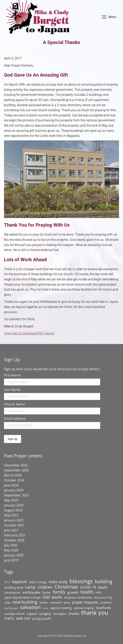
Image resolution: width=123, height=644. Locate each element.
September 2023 (16, 495)
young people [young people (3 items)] (41, 619)
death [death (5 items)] (103, 587)
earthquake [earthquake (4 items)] (31, 592)
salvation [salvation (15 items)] (30, 607)
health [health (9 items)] (87, 592)
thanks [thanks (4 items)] (74, 614)
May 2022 (11, 515)
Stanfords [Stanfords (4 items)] (103, 608)
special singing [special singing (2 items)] (84, 608)
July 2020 (11, 545)
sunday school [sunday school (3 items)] (15, 614)
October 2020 (14, 540)
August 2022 (13, 510)
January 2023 (14, 505)
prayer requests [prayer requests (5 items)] (85, 602)
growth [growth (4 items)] (73, 592)
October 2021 (14, 525)
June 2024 (11, 485)
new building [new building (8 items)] (25, 602)
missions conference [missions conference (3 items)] (78, 598)
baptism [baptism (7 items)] (20, 582)
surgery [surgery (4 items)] (45, 614)
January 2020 (14, 555)
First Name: (13, 375)
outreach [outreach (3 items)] (56, 603)
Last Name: (12, 390)
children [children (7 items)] (45, 587)
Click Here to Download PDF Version (29, 333)
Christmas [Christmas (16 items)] (66, 587)
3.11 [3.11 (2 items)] (7, 582)
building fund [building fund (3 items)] (14, 588)
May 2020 (11, 550)
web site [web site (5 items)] (23, 618)
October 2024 (14, 480)
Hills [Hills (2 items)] (98, 593)
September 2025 (16, 470)
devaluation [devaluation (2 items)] (13, 593)
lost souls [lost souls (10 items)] (52, 597)
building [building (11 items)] (104, 581)
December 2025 (16, 465)
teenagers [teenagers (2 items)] (60, 614)
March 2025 (13, 475)
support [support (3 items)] (32, 614)
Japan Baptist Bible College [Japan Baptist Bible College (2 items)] (23, 598)
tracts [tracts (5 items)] (9, 618)
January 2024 (14, 490)
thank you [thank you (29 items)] (95, 613)
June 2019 (11, 560)
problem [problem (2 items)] (106, 603)
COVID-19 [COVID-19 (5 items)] (88, 587)
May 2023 (11, 500)
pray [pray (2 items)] (67, 603)
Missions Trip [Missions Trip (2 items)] (103, 598)
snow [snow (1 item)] (45, 608)
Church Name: (15, 404)
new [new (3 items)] (8, 603)
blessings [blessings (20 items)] (81, 581)
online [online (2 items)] (43, 603)
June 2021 (11, 530)
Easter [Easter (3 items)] (47, 593)
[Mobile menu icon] (109, 17)
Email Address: (15, 419)
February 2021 (15, 535)
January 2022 (14, 520)
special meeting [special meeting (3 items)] (61, 608)
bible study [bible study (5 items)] (58, 582)
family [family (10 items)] (59, 592)
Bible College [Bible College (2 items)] (38, 582)
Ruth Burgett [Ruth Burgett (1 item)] (11, 608)
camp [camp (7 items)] (30, 587)
